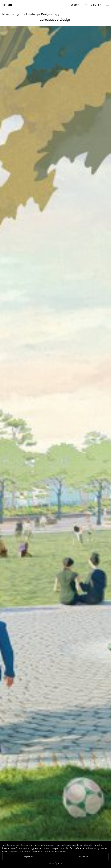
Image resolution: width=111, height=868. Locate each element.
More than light (12, 14)
